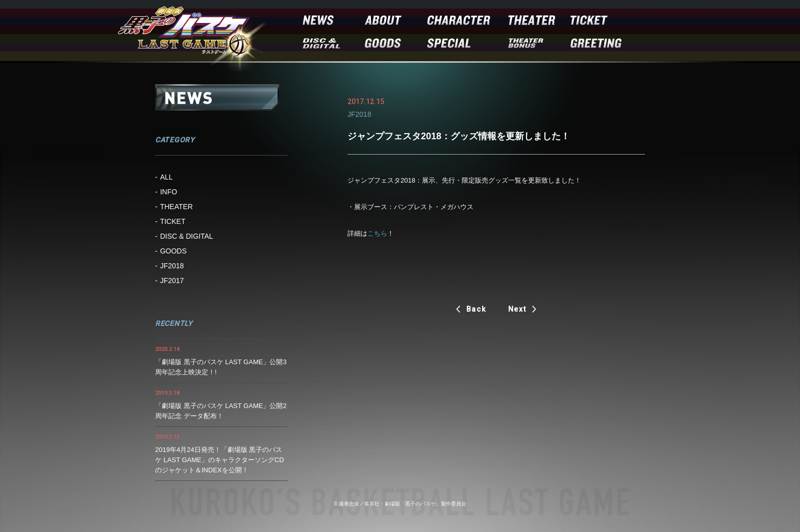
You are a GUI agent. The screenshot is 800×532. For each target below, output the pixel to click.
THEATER (177, 207)
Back (476, 309)
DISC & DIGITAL (187, 236)
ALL (167, 177)
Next (517, 309)
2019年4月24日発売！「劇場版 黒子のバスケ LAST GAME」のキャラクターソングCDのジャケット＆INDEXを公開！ (220, 460)
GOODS (173, 251)
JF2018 (172, 266)
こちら (377, 233)
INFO (169, 192)
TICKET (173, 221)
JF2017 (172, 281)
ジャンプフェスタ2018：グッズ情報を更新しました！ (459, 136)
